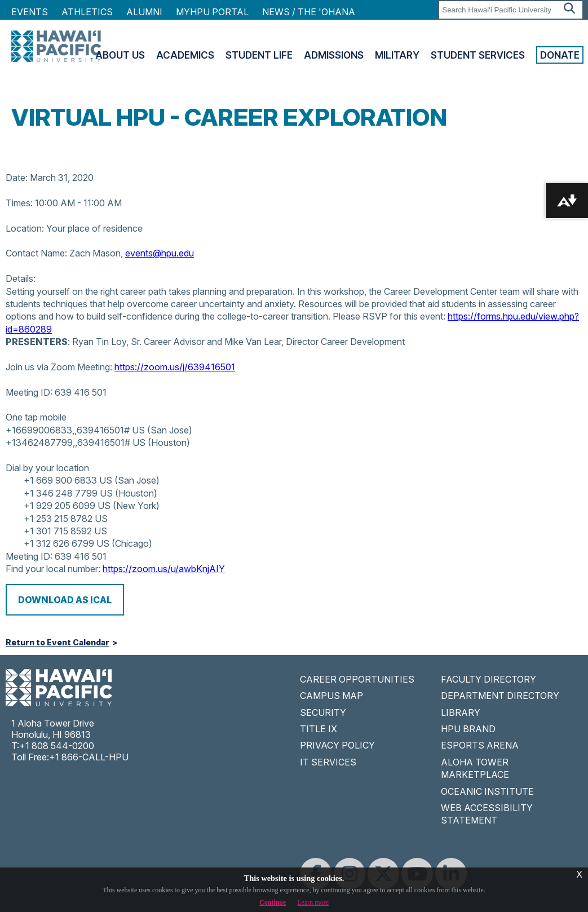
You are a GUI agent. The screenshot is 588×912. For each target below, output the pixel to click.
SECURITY (323, 712)
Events (30, 12)
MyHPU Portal (212, 12)
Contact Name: (36, 253)
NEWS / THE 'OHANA (309, 12)
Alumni (144, 12)
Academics (185, 55)
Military (397, 55)
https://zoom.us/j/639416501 (175, 367)
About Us (120, 55)
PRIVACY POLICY (337, 745)
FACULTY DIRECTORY (488, 679)
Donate (560, 55)
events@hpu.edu (160, 253)
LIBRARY (461, 712)
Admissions (334, 55)
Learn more (313, 902)
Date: (17, 178)
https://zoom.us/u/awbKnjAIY (164, 569)
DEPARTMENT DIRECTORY (500, 696)
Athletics (87, 12)
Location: (25, 228)
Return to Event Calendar (58, 643)
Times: (19, 203)
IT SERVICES (328, 762)
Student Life (259, 55)
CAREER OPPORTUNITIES (357, 679)
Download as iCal (65, 600)
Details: (21, 278)
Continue (273, 902)
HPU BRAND (468, 729)
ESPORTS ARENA (480, 745)
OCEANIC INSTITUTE (487, 791)
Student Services (478, 55)
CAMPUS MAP (331, 696)
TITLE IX (319, 729)
